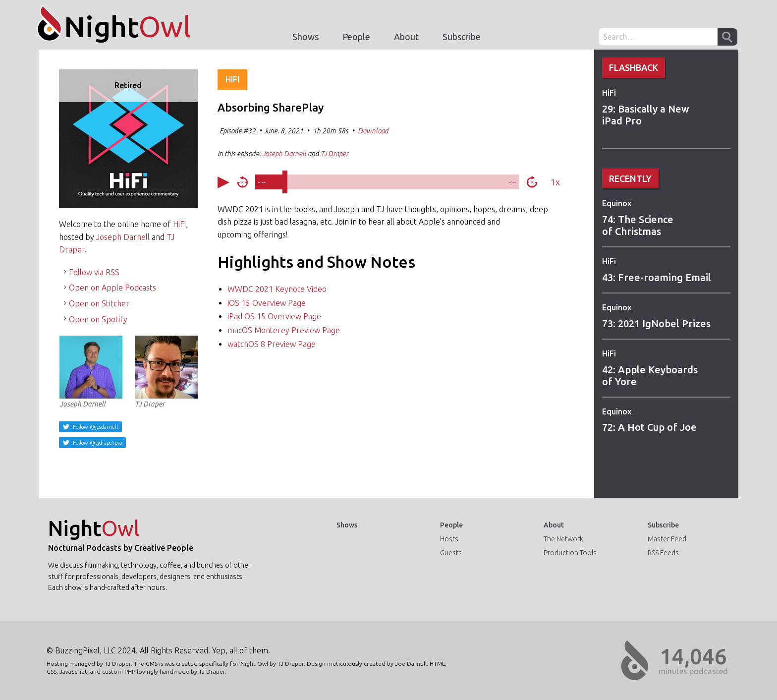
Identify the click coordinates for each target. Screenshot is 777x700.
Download (373, 131)
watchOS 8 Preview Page (272, 344)
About (406, 37)
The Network (563, 539)
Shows (305, 37)
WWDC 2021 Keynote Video (277, 289)
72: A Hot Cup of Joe (649, 427)
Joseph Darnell (123, 237)
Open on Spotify (98, 319)
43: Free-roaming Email (657, 277)
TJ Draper (166, 372)
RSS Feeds (663, 553)
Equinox (617, 203)
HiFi (609, 93)
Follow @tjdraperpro (97, 443)
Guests (451, 553)
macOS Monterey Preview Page (284, 330)
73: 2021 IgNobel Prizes (656, 323)
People (356, 37)
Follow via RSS (94, 272)
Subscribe (462, 37)
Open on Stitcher (99, 303)
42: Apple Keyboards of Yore (650, 376)
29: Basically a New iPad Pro (646, 115)
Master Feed (667, 539)
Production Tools (570, 553)
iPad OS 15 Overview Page (274, 316)
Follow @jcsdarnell (95, 427)
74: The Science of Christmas (638, 225)
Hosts (449, 539)
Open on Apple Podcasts (112, 288)
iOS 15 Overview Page (267, 303)
